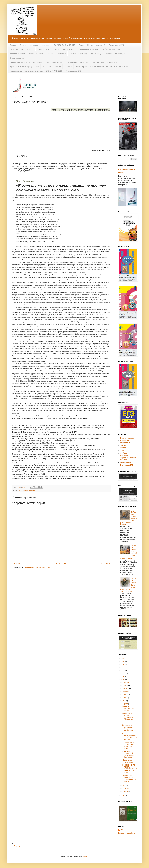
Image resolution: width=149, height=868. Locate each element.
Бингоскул (61, 54)
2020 (123, 677)
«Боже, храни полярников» (128, 761)
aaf (122, 830)
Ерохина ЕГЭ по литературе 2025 (24, 67)
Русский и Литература (116, 54)
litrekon (50, 54)
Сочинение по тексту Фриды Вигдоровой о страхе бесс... (128, 728)
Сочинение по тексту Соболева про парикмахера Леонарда (130, 737)
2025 (123, 661)
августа (126, 695)
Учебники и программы (111, 49)
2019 (123, 680)
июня (125, 698)
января (125, 791)
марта (125, 785)
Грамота (68, 67)
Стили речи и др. (17, 58)
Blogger (85, 856)
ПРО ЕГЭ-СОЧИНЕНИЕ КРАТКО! (128, 708)
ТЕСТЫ (30, 49)
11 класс (45, 45)
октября (126, 689)
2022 (123, 670)
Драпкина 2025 (44, 49)
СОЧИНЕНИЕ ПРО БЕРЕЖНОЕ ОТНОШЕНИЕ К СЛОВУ (129, 779)
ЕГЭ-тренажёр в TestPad (65, 49)
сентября (126, 692)
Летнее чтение (126, 462)
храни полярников (29, 490)
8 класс (13, 45)
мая (124, 701)
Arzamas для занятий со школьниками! (27, 54)
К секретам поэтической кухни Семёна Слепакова (128, 754)
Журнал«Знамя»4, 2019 (101, 151)
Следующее (17, 564)
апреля (125, 704)
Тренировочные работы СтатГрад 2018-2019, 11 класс (130, 745)
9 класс (23, 45)
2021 (123, 674)
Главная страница (61, 564)
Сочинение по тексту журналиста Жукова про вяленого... (128, 717)
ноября (125, 685)
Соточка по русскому (78, 54)
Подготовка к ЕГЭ (116, 45)
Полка (16, 843)
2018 (123, 795)
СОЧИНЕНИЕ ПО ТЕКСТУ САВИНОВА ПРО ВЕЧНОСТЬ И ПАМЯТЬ (130, 769)
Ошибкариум (97, 54)
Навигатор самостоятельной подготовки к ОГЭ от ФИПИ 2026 (102, 67)
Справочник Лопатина (88, 49)
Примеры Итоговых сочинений (92, 45)
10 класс (34, 45)
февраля (126, 788)
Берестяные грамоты (52, 67)
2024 (123, 664)
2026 (123, 658)
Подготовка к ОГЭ (74, 71)
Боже (20, 490)
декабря (126, 682)
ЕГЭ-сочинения (17, 49)
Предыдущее (105, 564)
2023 (123, 667)
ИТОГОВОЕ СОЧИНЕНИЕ (64, 45)
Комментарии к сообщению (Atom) (37, 567)
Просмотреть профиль (127, 833)
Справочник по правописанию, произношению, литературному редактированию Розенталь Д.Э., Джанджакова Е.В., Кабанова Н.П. (66, 62)
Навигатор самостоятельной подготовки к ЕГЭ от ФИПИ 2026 (36, 71)
